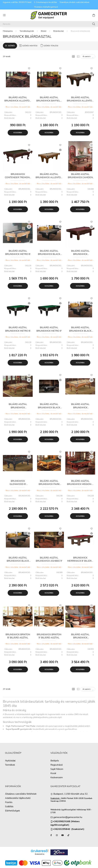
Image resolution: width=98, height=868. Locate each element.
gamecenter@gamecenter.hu (68, 817)
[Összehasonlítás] (29, 73)
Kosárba (18, 133)
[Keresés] (49, 24)
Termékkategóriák (27, 31)
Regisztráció (57, 765)
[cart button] (94, 15)
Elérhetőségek (13, 811)
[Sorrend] (88, 57)
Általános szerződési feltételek (21, 794)
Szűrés (11, 46)
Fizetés (9, 802)
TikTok (68, 835)
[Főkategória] (8, 31)
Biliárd (44, 31)
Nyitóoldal (10, 761)
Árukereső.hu (40, 854)
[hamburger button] (4, 15)
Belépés (55, 761)
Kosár (53, 773)
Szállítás (9, 807)
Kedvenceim (57, 778)
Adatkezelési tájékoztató (18, 798)
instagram (57, 835)
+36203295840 (60, 829)
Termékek (10, 765)
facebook (51, 835)
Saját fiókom (57, 769)
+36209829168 (61, 822)
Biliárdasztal (59, 31)
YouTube (63, 835)
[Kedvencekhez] (29, 68)
